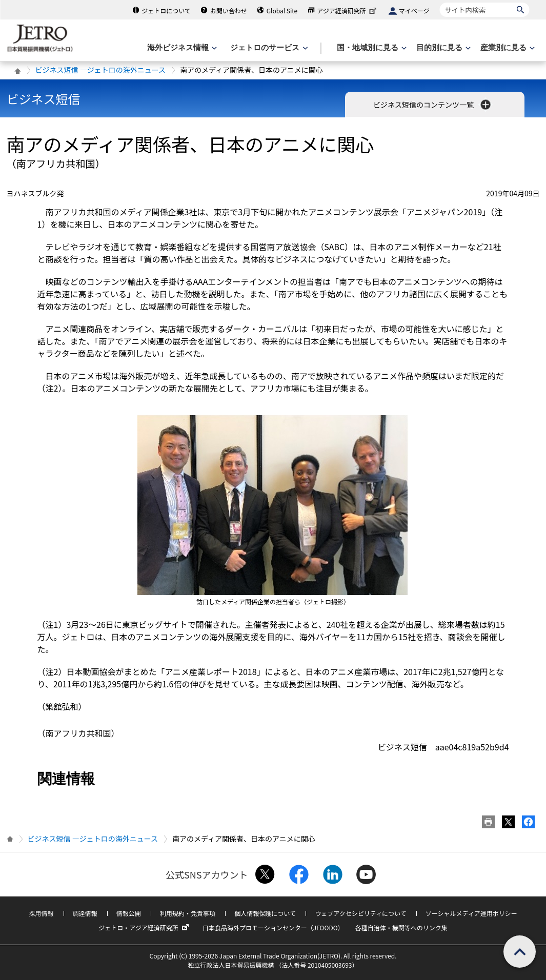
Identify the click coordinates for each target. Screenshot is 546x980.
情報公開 (129, 913)
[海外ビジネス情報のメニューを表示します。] (181, 48)
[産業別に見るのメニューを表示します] (507, 48)
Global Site (282, 11)
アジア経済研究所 (348, 11)
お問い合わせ (229, 11)
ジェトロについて (166, 11)
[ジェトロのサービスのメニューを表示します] (268, 48)
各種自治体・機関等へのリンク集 (401, 927)
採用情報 (41, 913)
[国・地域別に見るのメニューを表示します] (371, 48)
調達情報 (85, 913)
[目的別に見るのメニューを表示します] (442, 48)
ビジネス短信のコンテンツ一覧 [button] (433, 105)
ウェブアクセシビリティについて (360, 913)
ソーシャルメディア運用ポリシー (471, 913)
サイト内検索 (440, 2)
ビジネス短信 (44, 99)
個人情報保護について (265, 913)
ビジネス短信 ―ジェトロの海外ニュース (100, 70)
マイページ (414, 11)
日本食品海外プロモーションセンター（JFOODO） (273, 927)
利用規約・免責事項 (188, 913)
